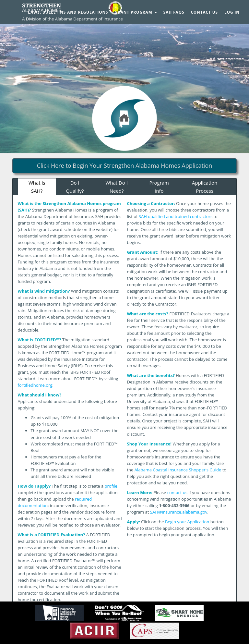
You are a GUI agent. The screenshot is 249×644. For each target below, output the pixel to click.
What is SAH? (37, 187)
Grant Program (136, 12)
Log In (232, 12)
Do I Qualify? (75, 187)
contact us (177, 492)
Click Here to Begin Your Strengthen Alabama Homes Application (125, 165)
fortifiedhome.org (35, 385)
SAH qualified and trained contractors (176, 216)
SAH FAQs (174, 12)
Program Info (159, 187)
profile (111, 486)
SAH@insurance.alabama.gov (179, 512)
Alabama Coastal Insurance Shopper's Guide (178, 470)
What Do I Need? (117, 187)
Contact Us (204, 12)
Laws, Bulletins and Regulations (68, 12)
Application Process (205, 187)
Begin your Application (187, 522)
